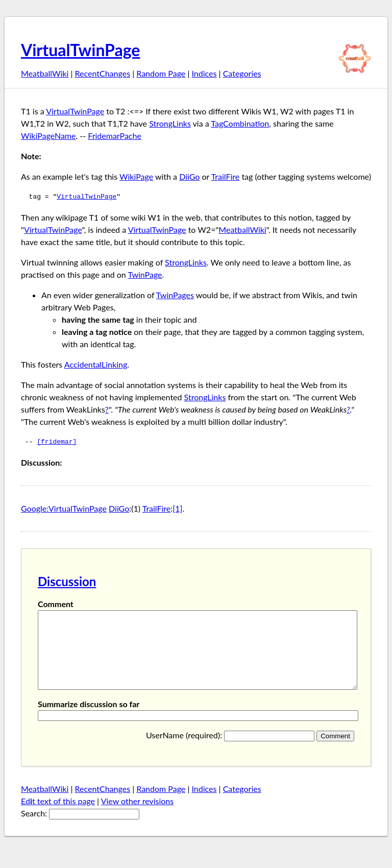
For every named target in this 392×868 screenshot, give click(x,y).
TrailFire (226, 176)
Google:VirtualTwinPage (64, 508)
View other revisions (138, 816)
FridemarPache (115, 136)
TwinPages (175, 295)
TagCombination (240, 123)
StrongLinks (170, 123)
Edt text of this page (58, 816)
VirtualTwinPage (80, 50)
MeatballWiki (45, 73)
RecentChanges (103, 73)
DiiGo (189, 176)
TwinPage (145, 274)
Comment (56, 604)
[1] (177, 508)
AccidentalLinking (96, 364)
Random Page (161, 73)
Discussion (67, 581)
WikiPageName (48, 136)
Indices (204, 73)
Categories (242, 73)
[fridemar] (57, 442)
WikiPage (136, 176)
